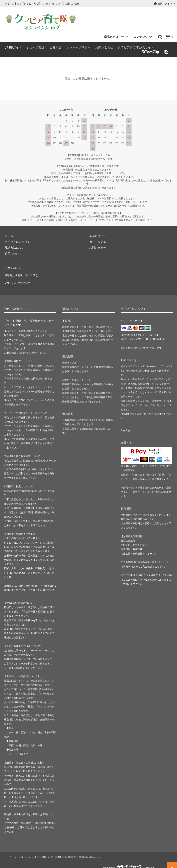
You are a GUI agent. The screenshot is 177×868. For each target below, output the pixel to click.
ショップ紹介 (36, 47)
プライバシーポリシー (18, 279)
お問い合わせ (104, 47)
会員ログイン (165, 3)
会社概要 (56, 47)
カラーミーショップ (13, 853)
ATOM (16, 267)
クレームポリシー (78, 47)
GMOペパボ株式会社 (66, 853)
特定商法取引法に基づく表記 (22, 273)
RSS (7, 267)
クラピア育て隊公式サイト (136, 47)
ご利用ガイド (13, 47)
